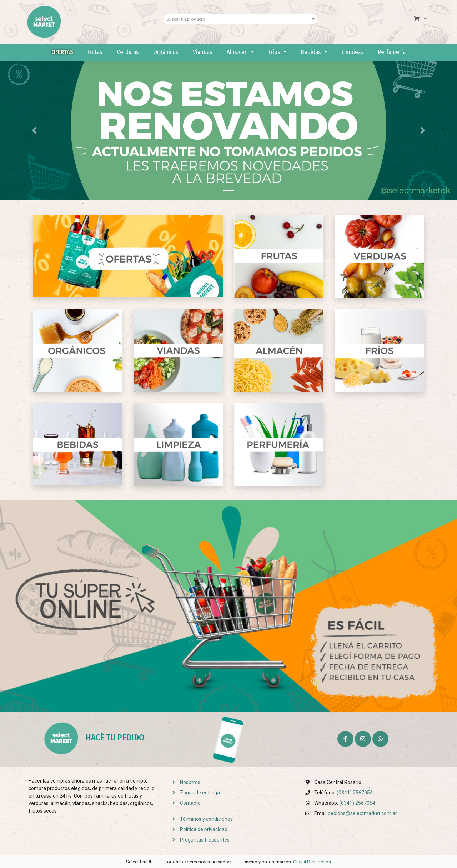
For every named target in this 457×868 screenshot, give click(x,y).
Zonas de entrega (194, 793)
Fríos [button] (275, 52)
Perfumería (392, 52)
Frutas (95, 52)
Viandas (203, 52)
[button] (420, 19)
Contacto (184, 803)
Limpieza (353, 52)
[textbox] (240, 19)
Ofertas (62, 52)
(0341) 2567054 (355, 793)
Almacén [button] (238, 52)
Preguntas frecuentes (199, 840)
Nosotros (184, 782)
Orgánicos (166, 52)
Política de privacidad (198, 829)
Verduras (128, 52)
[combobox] (240, 19)
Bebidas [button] (312, 52)
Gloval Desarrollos (312, 862)
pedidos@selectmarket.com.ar (362, 813)
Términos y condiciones (200, 819)
